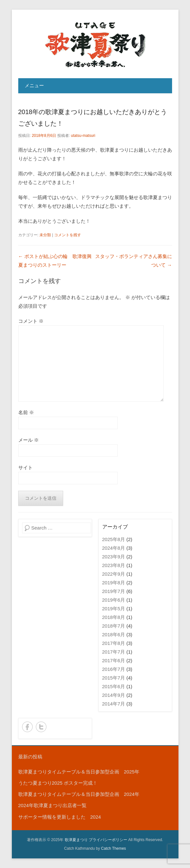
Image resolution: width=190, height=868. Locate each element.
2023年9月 (114, 557)
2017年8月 (114, 643)
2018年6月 (114, 634)
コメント (31, 321)
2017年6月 (114, 660)
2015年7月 (114, 678)
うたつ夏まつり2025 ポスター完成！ (58, 783)
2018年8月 (114, 617)
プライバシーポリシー (108, 840)
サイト (25, 467)
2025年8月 (114, 539)
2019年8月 (114, 583)
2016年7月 (114, 669)
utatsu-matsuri (83, 136)
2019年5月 (114, 609)
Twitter (41, 727)
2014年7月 (114, 704)
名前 (26, 412)
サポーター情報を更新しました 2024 (60, 817)
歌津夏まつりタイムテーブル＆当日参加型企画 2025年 (79, 772)
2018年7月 (114, 626)
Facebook (27, 727)
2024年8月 (114, 548)
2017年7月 (114, 652)
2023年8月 (114, 565)
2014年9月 (114, 695)
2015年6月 (114, 686)
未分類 (45, 235)
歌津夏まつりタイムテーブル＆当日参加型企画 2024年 (79, 794)
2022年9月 (114, 574)
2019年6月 (114, 600)
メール (29, 440)
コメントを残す (68, 235)
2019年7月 (114, 591)
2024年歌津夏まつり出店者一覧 (52, 805)
